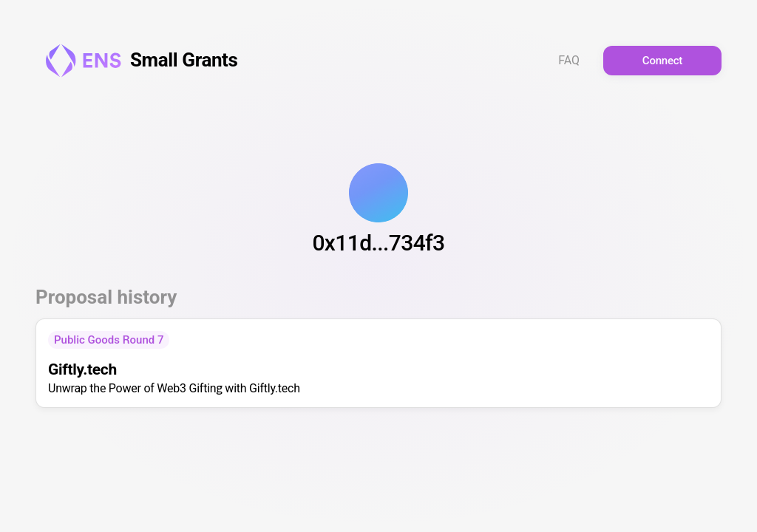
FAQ (569, 61)
